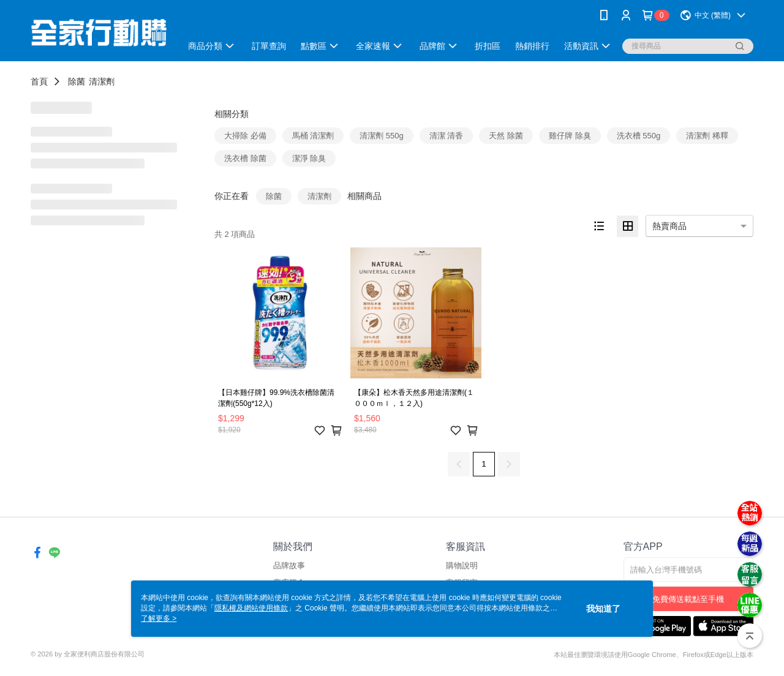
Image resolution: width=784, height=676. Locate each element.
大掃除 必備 (245, 136)
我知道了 (603, 609)
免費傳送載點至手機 (688, 599)
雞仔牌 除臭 (570, 136)
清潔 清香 (447, 136)
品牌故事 (289, 565)
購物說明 (462, 565)
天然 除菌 (506, 136)
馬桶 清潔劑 (313, 136)
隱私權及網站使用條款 (251, 608)
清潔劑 (102, 81)
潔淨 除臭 (309, 158)
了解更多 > (159, 618)
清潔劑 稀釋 (707, 136)
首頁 (39, 81)
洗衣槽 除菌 (245, 158)
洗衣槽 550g (639, 136)
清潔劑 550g (382, 136)
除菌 (77, 81)
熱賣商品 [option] (669, 226)
